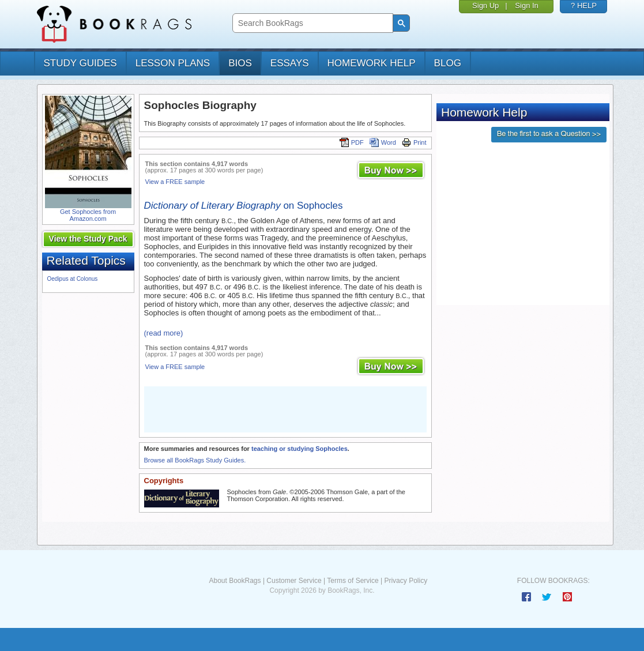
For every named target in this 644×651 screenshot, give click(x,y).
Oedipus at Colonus (73, 279)
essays (290, 63)
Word (383, 142)
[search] (312, 23)
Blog (448, 63)
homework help (372, 63)
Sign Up (485, 5)
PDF (352, 142)
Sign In (526, 5)
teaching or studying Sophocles (300, 449)
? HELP (584, 5)
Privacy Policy (406, 581)
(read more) (164, 333)
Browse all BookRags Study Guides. (195, 460)
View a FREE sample (175, 182)
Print (414, 142)
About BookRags (235, 581)
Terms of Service (353, 581)
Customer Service (294, 581)
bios (240, 63)
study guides (80, 63)
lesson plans (173, 63)
